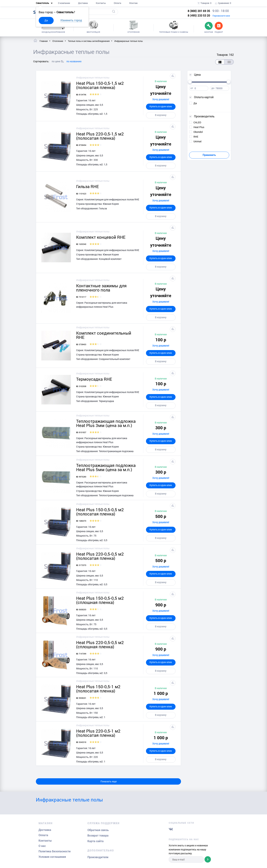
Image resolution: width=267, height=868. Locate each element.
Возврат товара (98, 836)
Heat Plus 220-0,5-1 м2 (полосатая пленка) (98, 733)
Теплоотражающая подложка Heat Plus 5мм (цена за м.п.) (106, 467)
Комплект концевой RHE (101, 237)
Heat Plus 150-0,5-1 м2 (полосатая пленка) (98, 689)
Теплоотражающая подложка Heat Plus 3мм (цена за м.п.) (106, 423)
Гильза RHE (88, 186)
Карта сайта (96, 841)
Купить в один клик (161, 106)
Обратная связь (98, 830)
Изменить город (71, 20)
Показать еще (109, 781)
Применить (209, 155)
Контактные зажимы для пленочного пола (101, 288)
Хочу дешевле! (161, 99)
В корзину (161, 115)
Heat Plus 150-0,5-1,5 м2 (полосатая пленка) (100, 85)
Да (46, 20)
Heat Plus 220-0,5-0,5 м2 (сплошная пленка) (100, 645)
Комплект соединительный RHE (104, 335)
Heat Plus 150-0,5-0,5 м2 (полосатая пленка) (100, 512)
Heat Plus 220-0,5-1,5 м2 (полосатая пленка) (100, 136)
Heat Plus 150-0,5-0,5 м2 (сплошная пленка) (100, 600)
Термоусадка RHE (94, 379)
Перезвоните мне (221, 16)
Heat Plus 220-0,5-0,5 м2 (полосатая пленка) (100, 556)
